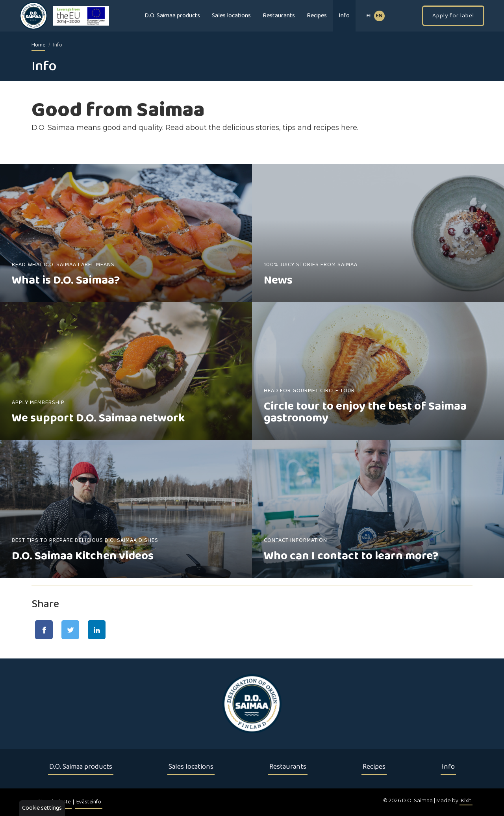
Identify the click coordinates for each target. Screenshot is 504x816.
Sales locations (231, 16)
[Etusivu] (252, 704)
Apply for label (453, 16)
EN (379, 16)
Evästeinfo (89, 802)
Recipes (317, 16)
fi (369, 16)
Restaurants (279, 16)
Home (38, 45)
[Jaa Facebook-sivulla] (44, 630)
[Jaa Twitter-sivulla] (70, 630)
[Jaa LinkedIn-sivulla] (97, 630)
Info (344, 16)
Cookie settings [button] (42, 808)
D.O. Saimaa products (172, 16)
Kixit (466, 800)
